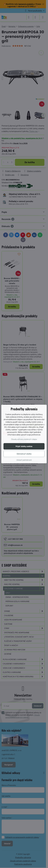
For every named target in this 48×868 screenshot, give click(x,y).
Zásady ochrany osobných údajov (24, 439)
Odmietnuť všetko (24, 454)
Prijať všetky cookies (24, 446)
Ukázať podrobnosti (24, 460)
